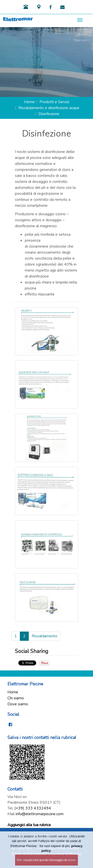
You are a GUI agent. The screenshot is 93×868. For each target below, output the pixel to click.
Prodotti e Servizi (54, 102)
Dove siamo (18, 704)
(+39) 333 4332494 (33, 808)
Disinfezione (49, 114)
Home (29, 102)
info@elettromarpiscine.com (40, 814)
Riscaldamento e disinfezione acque (49, 108)
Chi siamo (16, 698)
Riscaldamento (45, 636)
